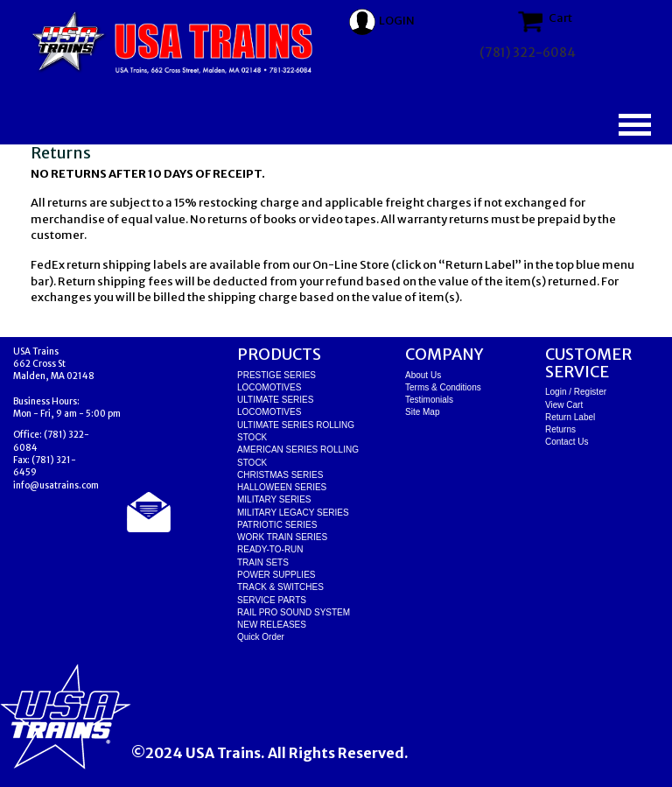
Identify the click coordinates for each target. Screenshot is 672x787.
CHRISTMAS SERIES (280, 475)
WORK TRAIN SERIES (282, 537)
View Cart (564, 405)
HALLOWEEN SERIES (282, 487)
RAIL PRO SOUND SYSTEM (294, 612)
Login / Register (576, 392)
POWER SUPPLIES (276, 575)
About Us (423, 375)
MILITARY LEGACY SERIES (293, 513)
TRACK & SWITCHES (280, 587)
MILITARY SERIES (274, 499)
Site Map (422, 412)
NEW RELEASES (272, 625)
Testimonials (429, 400)
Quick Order (261, 637)
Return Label (570, 417)
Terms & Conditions (443, 387)
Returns (560, 429)
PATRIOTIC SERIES (277, 525)
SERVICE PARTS (272, 600)
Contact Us (567, 442)
